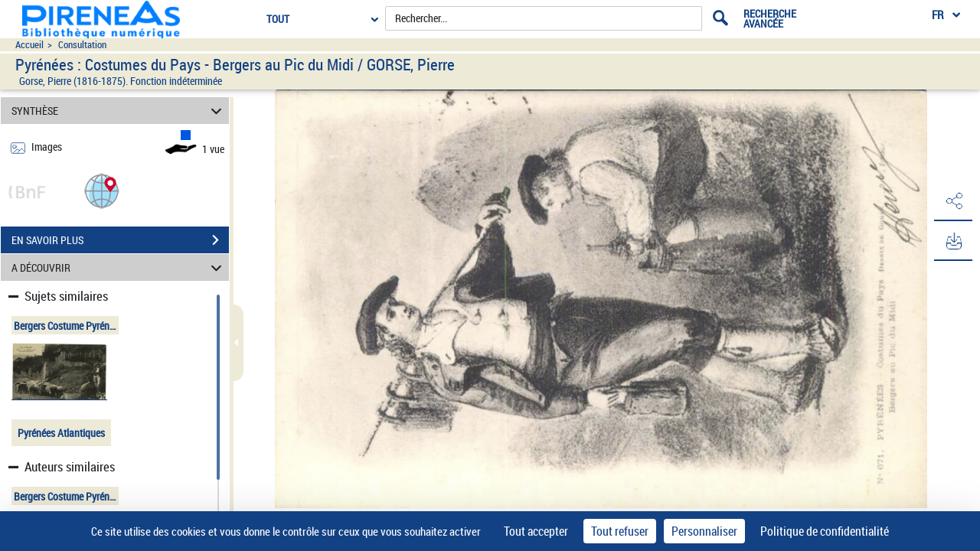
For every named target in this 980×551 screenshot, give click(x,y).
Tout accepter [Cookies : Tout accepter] (536, 531)
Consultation (82, 45)
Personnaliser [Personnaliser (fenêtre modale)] (704, 531)
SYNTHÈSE (119, 111)
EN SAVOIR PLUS (120, 240)
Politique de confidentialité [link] (825, 531)
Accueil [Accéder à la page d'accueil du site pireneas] (29, 45)
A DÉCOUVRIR (119, 267)
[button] (102, 190)
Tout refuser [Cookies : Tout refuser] (620, 531)
